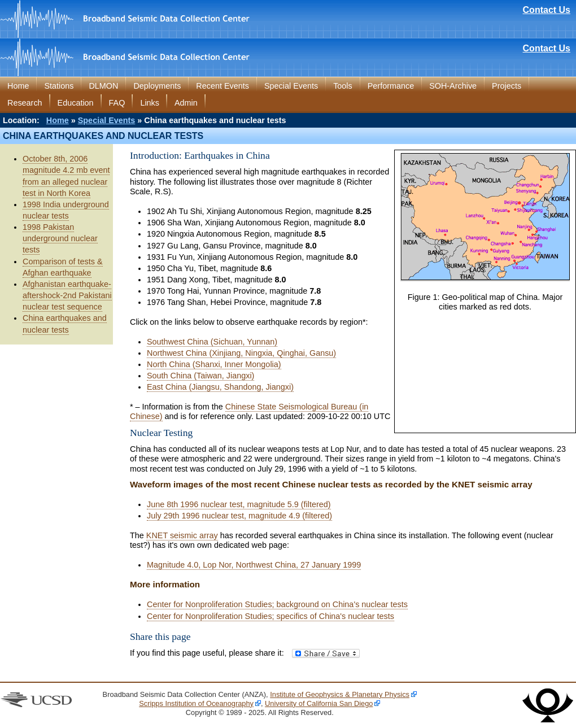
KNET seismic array (182, 535)
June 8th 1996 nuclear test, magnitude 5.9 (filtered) (239, 504)
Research (25, 103)
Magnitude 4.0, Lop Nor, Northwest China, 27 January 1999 (254, 565)
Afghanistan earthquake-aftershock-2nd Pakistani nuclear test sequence (67, 295)
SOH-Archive (453, 86)
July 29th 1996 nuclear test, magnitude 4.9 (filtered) (239, 516)
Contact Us (547, 10)
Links (150, 103)
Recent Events (222, 86)
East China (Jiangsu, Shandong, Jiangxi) (220, 387)
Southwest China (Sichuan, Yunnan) (212, 342)
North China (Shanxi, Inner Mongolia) (214, 364)
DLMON (103, 86)
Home (18, 86)
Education (76, 103)
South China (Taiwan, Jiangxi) (200, 376)
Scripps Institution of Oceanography (196, 703)
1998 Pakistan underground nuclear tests (60, 238)
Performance (391, 86)
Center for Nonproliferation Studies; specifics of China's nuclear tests (270, 616)
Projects (507, 86)
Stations (59, 86)
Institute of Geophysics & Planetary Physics (340, 694)
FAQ (117, 103)
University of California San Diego (319, 703)
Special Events (291, 86)
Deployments (157, 86)
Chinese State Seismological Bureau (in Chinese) (249, 411)
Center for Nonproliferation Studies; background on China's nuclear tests (277, 604)
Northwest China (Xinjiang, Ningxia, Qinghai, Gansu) (241, 353)
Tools (343, 86)
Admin (186, 103)
